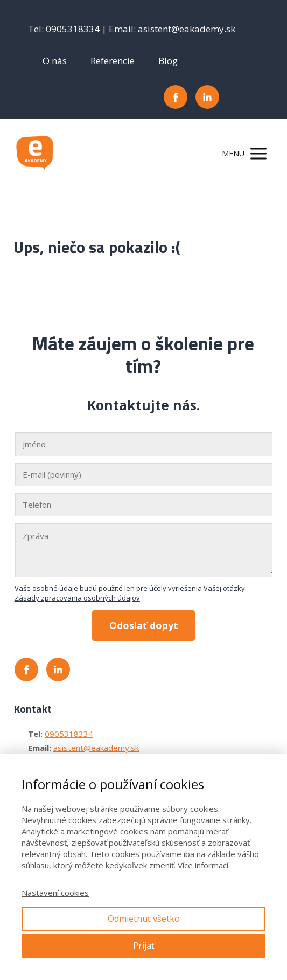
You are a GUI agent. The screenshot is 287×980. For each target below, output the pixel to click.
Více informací (203, 865)
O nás (55, 61)
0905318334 (73, 29)
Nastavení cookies (55, 893)
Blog (168, 61)
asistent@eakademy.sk (187, 29)
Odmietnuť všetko (144, 919)
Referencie (113, 61)
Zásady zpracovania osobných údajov (77, 598)
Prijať (144, 946)
